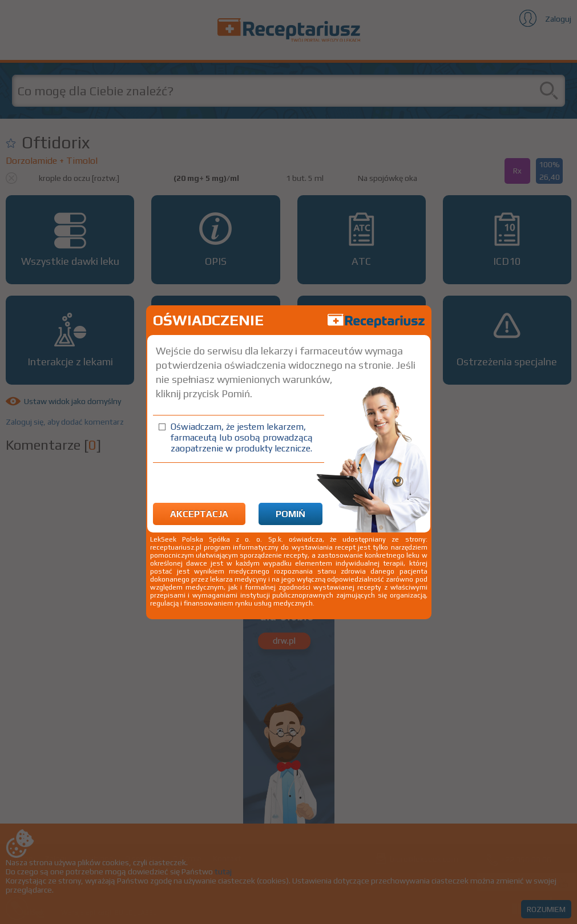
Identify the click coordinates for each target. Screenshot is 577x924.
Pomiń (290, 514)
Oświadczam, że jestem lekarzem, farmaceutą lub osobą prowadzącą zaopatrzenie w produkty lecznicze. (242, 437)
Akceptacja (199, 514)
